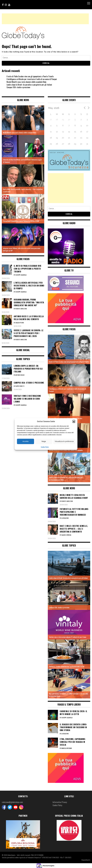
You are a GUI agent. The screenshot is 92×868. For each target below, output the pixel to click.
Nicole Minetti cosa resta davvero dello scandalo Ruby (26, 82)
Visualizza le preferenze (64, 441)
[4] (66, 308)
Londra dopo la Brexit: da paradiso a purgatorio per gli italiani (29, 85)
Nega (44, 441)
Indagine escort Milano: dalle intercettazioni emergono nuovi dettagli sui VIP (22, 249)
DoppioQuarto (86, 860)
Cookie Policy (45, 447)
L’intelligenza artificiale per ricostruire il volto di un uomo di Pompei (32, 79)
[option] (23, 834)
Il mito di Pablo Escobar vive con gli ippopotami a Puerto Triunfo (30, 76)
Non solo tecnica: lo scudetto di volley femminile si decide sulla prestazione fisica (68, 695)
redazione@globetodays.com (12, 802)
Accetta (25, 441)
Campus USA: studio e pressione (18, 87)
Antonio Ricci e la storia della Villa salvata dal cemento (66, 450)
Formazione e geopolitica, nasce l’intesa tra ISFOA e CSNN (21, 221)
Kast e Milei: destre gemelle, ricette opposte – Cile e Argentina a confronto (23, 190)
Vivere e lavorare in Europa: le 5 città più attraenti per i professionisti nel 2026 (66, 479)
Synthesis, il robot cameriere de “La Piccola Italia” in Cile (67, 666)
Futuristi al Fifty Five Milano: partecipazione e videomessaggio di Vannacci (22, 161)
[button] (74, 421)
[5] (66, 768)
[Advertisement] (45, 19)
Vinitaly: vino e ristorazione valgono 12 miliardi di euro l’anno (68, 637)
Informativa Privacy (60, 802)
